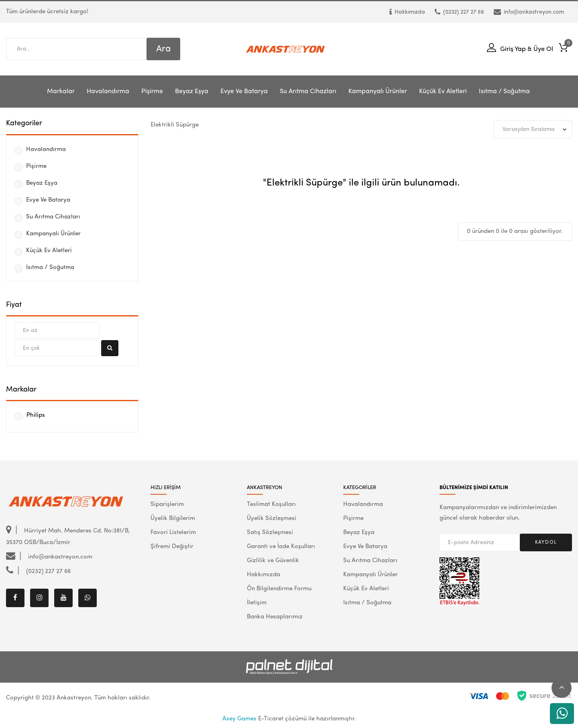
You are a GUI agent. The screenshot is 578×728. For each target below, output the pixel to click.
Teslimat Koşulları (271, 505)
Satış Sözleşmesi (270, 533)
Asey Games (239, 719)
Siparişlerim (167, 505)
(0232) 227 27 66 (459, 12)
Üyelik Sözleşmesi (272, 519)
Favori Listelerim (173, 533)
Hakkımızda (407, 12)
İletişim (257, 603)
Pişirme (152, 92)
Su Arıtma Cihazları (308, 92)
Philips (36, 415)
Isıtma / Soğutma (504, 92)
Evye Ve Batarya (244, 92)
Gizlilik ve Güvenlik (273, 561)
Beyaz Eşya (192, 92)
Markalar (61, 92)
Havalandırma (108, 92)
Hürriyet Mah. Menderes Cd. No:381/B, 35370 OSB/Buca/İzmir (68, 536)
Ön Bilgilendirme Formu (279, 589)
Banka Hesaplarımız (275, 617)
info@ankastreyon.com (529, 12)
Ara (163, 49)
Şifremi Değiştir (172, 547)
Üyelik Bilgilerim (173, 519)
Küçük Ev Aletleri (443, 92)
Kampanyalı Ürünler (378, 92)
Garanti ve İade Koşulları (281, 547)
